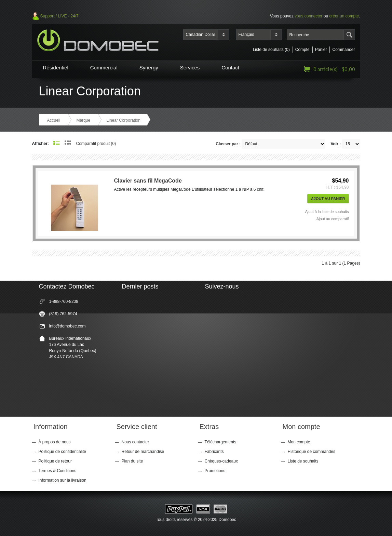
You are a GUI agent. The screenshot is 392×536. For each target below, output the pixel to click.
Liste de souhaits (303, 461)
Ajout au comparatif (333, 219)
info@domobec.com (67, 326)
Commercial (104, 68)
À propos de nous (55, 442)
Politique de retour (55, 461)
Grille (68, 143)
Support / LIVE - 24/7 (59, 16)
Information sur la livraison (63, 480)
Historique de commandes (312, 452)
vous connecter (308, 16)
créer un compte (344, 16)
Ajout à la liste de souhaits (327, 212)
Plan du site (132, 461)
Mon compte (299, 442)
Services (190, 68)
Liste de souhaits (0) (271, 50)
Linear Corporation (124, 120)
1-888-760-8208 (64, 301)
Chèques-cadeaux (221, 461)
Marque (84, 120)
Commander (343, 50)
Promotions (215, 471)
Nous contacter (136, 442)
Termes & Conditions (58, 471)
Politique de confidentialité (62, 452)
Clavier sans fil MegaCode (148, 181)
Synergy (149, 68)
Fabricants (214, 452)
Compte (302, 50)
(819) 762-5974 (63, 314)
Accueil (54, 120)
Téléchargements (221, 442)
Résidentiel (56, 68)
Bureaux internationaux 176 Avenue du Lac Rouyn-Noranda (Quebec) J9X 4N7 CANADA (73, 348)
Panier (321, 50)
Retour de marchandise (143, 452)
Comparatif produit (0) (96, 144)
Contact (230, 68)
